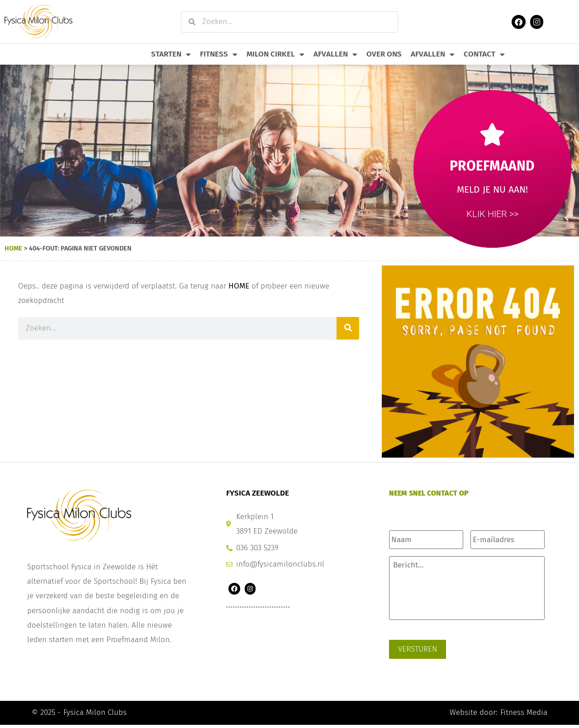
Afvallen (335, 54)
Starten (171, 54)
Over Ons (384, 54)
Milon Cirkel (275, 54)
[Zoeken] (348, 328)
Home (13, 248)
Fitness (219, 54)
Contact (484, 54)
